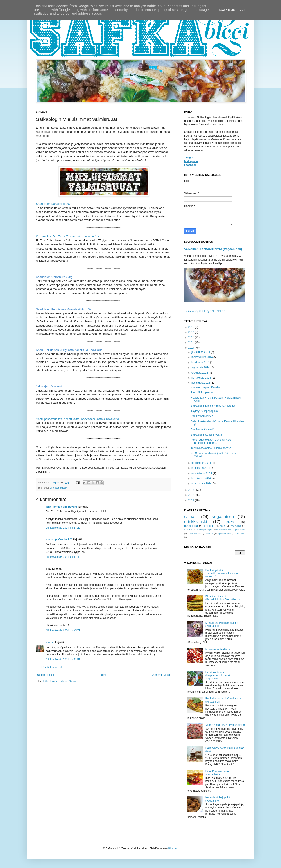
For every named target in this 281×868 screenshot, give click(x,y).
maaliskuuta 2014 (202, 473)
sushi (223, 526)
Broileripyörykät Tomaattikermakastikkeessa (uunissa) (222, 573)
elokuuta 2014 (200, 373)
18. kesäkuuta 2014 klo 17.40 (63, 557)
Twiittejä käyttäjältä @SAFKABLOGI (205, 311)
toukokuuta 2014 (202, 463)
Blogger (173, 848)
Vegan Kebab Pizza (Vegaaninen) (225, 725)
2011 (192, 500)
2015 (192, 342)
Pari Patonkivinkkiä (202, 416)
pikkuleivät (240, 530)
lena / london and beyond (62, 507)
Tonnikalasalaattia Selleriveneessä (211, 448)
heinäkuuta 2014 (202, 378)
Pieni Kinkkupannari (202, 392)
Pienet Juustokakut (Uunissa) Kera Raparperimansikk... (211, 441)
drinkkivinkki (195, 522)
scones (210, 533)
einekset (54, 488)
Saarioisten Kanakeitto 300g (54, 204)
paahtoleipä (191, 526)
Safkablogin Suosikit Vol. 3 (206, 435)
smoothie (209, 526)
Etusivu (103, 675)
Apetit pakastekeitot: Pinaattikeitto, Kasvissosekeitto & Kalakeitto (77, 419)
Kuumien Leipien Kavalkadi (207, 387)
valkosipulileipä (204, 530)
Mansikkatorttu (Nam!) (218, 649)
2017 (192, 332)
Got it (244, 10)
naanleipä (236, 526)
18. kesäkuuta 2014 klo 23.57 (63, 660)
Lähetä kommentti (52, 667)
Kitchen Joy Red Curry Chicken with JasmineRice (68, 236)
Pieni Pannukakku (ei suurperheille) (218, 773)
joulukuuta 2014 (201, 352)
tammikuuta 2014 (202, 483)
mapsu (50, 642)
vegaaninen (223, 517)
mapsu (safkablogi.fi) (59, 539)
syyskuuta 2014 (201, 367)
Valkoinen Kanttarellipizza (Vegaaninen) (213, 249)
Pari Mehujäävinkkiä (203, 430)
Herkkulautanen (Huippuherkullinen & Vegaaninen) (218, 675)
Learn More (227, 10)
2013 (192, 490)
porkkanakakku (195, 533)
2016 (192, 337)
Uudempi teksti (46, 675)
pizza (230, 522)
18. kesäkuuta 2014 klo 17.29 (63, 528)
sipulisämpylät (224, 533)
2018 (192, 327)
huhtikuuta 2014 (201, 468)
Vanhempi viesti (161, 675)
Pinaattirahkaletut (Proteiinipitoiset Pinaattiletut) (222, 598)
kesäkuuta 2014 (201, 383)
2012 (192, 495)
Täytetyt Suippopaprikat (205, 411)
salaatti (191, 517)
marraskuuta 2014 (202, 357)
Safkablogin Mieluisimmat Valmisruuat (213, 406)
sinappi (188, 530)
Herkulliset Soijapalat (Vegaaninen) (218, 799)
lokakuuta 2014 (201, 362)
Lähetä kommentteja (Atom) (59, 681)
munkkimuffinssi (224, 530)
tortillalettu (240, 533)
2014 (192, 348)
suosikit (64, 488)
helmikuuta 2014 (201, 478)
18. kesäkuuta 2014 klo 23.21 (63, 630)
